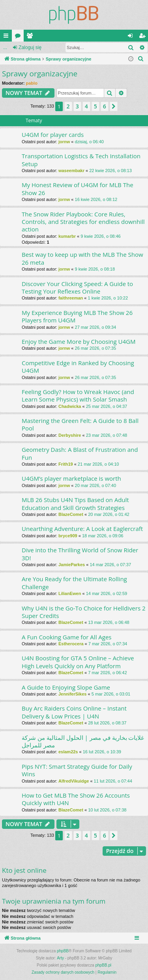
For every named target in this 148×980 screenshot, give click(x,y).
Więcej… (7, 37)
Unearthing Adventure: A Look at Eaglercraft (82, 529)
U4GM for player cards (53, 135)
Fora (19, 37)
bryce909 (68, 536)
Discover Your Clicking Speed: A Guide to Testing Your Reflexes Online (77, 287)
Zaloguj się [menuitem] (132, 37)
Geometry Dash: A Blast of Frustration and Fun (80, 453)
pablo (32, 83)
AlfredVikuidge (74, 781)
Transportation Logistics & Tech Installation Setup (81, 160)
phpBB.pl (103, 965)
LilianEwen (70, 593)
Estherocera (71, 644)
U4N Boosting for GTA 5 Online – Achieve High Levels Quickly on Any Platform (78, 662)
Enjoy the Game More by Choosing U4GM (79, 341)
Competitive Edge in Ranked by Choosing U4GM (78, 367)
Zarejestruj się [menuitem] (144, 37)
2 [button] (68, 106)
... (5, 47)
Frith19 (66, 464)
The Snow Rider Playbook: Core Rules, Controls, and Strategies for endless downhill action (83, 222)
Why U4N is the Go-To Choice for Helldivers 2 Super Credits (84, 612)
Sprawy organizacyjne (40, 74)
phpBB (63, 951)
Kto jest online (24, 870)
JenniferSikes (73, 694)
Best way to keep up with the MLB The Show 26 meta (82, 258)
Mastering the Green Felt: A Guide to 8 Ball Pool (80, 424)
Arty (60, 958)
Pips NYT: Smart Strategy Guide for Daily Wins (77, 770)
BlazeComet (71, 514)
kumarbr (67, 236)
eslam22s (68, 752)
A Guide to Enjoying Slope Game (66, 687)
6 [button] (105, 106)
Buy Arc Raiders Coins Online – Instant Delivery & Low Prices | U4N (74, 712)
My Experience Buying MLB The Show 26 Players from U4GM (77, 316)
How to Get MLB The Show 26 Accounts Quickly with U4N (76, 799)
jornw (64, 142)
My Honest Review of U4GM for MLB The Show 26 (78, 189)
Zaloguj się (30, 47)
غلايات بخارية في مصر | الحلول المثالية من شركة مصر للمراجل (83, 741)
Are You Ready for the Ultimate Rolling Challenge (74, 583)
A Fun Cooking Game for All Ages (67, 637)
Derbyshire (70, 435)
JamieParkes (72, 565)
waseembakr (71, 171)
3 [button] (77, 106)
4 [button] (86, 106)
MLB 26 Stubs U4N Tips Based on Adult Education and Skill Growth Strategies (75, 503)
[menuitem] (141, 59)
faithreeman (71, 298)
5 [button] (96, 106)
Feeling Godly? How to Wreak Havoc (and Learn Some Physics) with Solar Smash (78, 395)
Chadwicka (70, 406)
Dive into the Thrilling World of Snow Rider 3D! (80, 554)
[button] (114, 106)
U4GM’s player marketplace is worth (71, 478)
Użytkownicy (31, 37)
